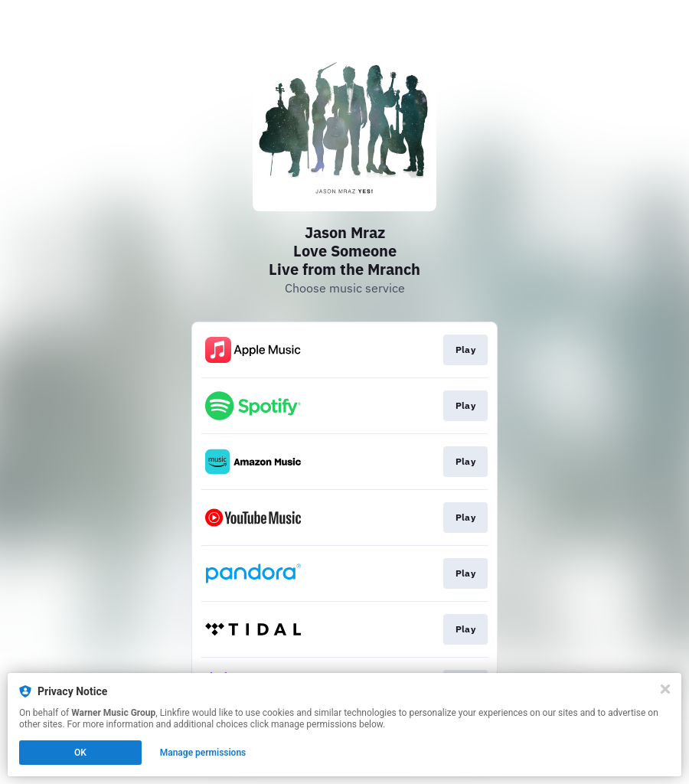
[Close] (665, 689)
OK (80, 753)
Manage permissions (203, 753)
